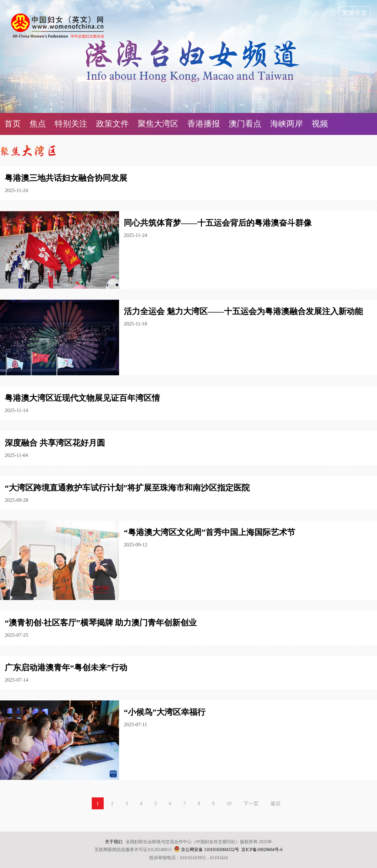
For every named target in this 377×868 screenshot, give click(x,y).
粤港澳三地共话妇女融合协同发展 (66, 178)
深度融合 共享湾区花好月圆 (55, 443)
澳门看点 (245, 124)
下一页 (251, 804)
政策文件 (112, 124)
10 (229, 804)
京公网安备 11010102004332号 (210, 850)
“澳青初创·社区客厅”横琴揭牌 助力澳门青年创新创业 (101, 623)
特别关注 (71, 124)
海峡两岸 (287, 124)
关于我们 (114, 842)
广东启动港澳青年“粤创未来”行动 (66, 668)
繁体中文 (355, 13)
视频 (320, 124)
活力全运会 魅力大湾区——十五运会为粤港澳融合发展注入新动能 (243, 311)
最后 (276, 804)
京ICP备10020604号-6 (262, 850)
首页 (13, 124)
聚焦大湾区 (158, 124)
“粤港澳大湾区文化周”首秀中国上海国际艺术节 (210, 532)
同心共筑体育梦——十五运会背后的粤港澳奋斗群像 (218, 223)
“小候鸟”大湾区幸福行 (165, 712)
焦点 (38, 124)
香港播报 (204, 124)
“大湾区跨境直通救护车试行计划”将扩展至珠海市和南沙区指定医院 (127, 488)
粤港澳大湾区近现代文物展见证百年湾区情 (82, 398)
